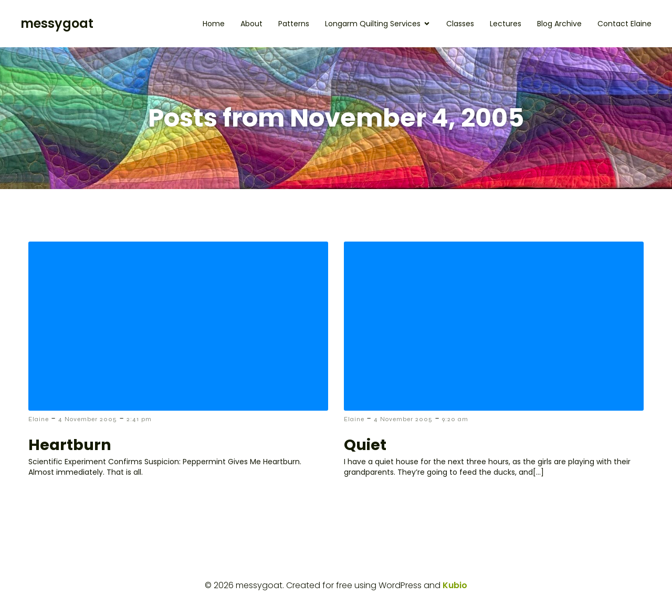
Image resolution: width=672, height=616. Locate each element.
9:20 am (455, 419)
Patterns (294, 24)
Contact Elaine (624, 24)
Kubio (455, 585)
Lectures (506, 24)
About (251, 24)
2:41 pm (139, 419)
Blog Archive (559, 24)
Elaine (39, 419)
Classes (460, 24)
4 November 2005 (88, 419)
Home (214, 24)
